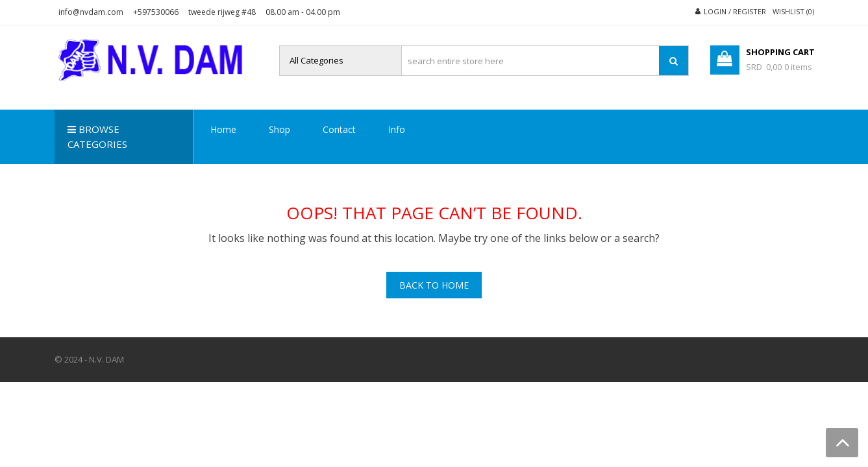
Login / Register (735, 11)
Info (397, 129)
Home (223, 129)
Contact (339, 129)
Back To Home (434, 285)
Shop (279, 129)
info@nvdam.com (91, 12)
